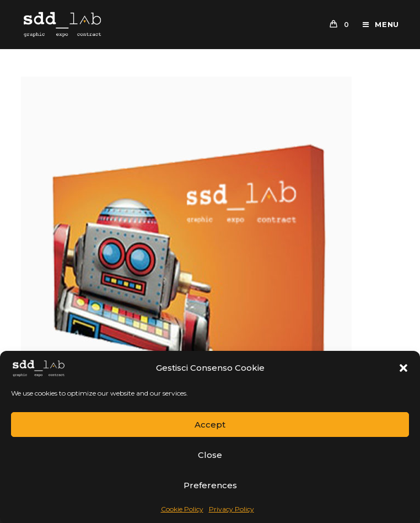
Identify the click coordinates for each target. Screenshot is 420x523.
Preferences (210, 485)
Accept (210, 425)
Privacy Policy (231, 509)
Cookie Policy (182, 509)
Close (210, 455)
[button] (403, 368)
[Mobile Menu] (377, 24)
